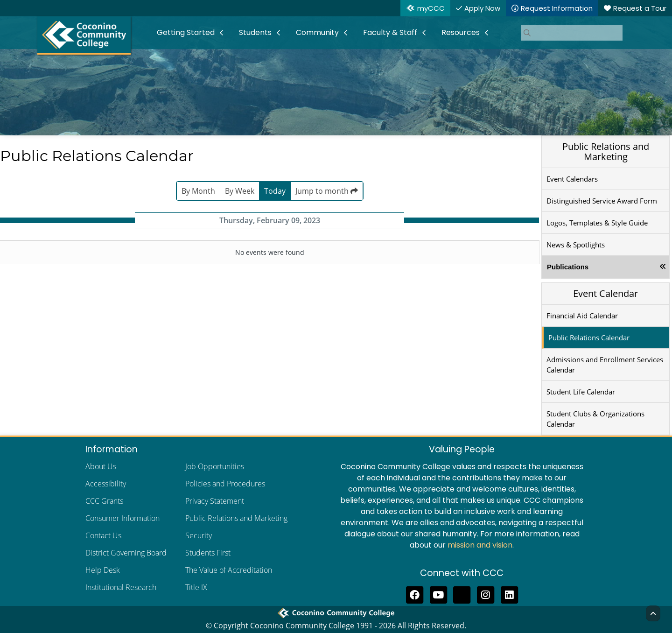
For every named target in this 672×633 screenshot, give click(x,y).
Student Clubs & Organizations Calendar (595, 419)
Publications (568, 267)
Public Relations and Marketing (606, 151)
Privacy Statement (215, 501)
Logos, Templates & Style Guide (597, 223)
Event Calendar (605, 293)
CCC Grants (104, 501)
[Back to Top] (653, 613)
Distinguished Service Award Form (602, 201)
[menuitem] (190, 33)
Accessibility (106, 484)
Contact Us (103, 535)
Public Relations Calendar (589, 338)
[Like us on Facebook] (415, 594)
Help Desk (103, 570)
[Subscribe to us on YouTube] (438, 594)
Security (199, 535)
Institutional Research (121, 587)
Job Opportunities (215, 466)
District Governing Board (126, 553)
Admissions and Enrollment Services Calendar (605, 365)
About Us (101, 466)
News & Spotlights (576, 245)
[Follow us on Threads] (462, 594)
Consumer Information (122, 518)
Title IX (196, 587)
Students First (208, 553)
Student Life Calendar (581, 392)
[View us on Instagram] (486, 594)
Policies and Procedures (225, 484)
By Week (240, 191)
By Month (198, 191)
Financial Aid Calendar (582, 316)
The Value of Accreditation (229, 570)
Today (275, 191)
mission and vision (480, 545)
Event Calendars (572, 179)
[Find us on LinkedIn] (509, 594)
